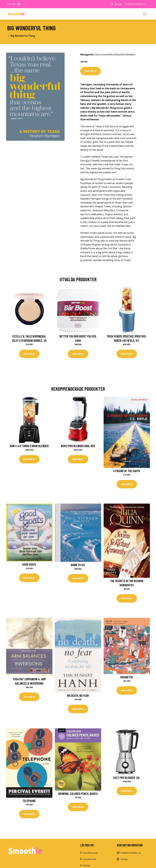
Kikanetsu (127, 677)
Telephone (29, 801)
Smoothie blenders (125, 54)
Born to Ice (78, 565)
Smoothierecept (90, 853)
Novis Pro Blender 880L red (78, 446)
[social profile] (19, 4)
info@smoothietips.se (136, 4)
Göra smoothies (104, 54)
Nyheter (87, 865)
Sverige (118, 4)
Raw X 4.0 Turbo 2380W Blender (29, 446)
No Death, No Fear (78, 695)
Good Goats (29, 564)
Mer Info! (90, 71)
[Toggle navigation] (145, 14)
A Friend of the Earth (127, 471)
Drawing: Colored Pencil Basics (78, 794)
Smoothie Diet (90, 859)
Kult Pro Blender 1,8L (127, 778)
